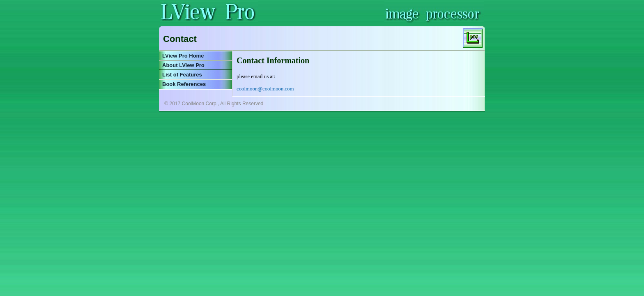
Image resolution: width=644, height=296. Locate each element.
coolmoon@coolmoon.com (265, 89)
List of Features (182, 75)
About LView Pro (183, 65)
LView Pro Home (183, 56)
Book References (184, 84)
